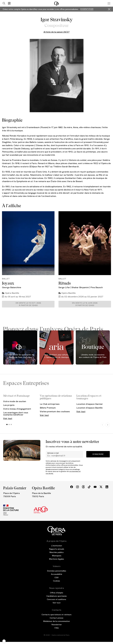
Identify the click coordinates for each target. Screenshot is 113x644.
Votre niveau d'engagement (17, 409)
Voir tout (8, 418)
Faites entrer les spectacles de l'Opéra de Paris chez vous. (20, 356)
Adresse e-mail (53, 453)
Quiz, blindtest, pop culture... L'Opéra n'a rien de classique (56, 356)
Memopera (57, 556)
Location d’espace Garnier (90, 404)
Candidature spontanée (56, 596)
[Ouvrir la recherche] (3, 3)
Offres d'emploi (56, 593)
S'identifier (87, 9)
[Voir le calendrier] (10, 3)
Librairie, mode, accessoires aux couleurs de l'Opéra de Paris (93, 356)
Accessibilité (57, 574)
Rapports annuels (57, 549)
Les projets (9, 405)
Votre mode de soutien (15, 401)
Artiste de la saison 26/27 (57, 32)
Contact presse (56, 618)
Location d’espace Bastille (89, 408)
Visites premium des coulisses (55, 411)
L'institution (57, 546)
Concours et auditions (56, 599)
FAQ (57, 628)
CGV (56, 577)
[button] (4, 641)
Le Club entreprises (50, 404)
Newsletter (57, 625)
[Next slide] (108, 425)
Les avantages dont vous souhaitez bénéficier (16, 414)
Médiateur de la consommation (56, 621)
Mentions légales (56, 559)
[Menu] (109, 3)
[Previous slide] (102, 425)
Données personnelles (57, 571)
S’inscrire (98, 454)
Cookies (56, 581)
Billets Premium (48, 408)
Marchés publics (56, 552)
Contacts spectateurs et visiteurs (56, 615)
